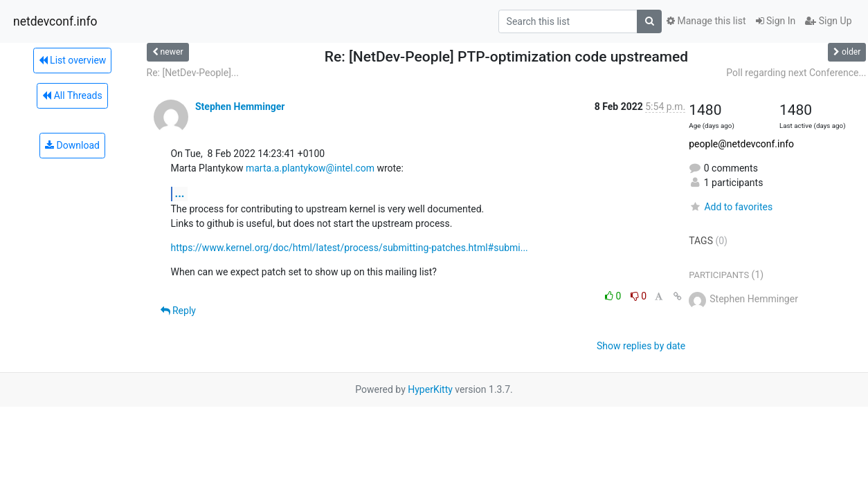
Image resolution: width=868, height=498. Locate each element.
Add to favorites (731, 207)
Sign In (776, 21)
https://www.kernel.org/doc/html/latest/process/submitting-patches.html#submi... (350, 248)
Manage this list (706, 21)
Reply (178, 311)
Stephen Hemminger (240, 107)
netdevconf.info (55, 21)
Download (72, 145)
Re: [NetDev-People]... (193, 73)
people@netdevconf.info (741, 144)
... (180, 193)
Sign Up (828, 21)
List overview (73, 60)
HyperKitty (430, 389)
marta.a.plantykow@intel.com (310, 168)
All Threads (72, 95)
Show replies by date (641, 346)
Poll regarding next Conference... (796, 73)
